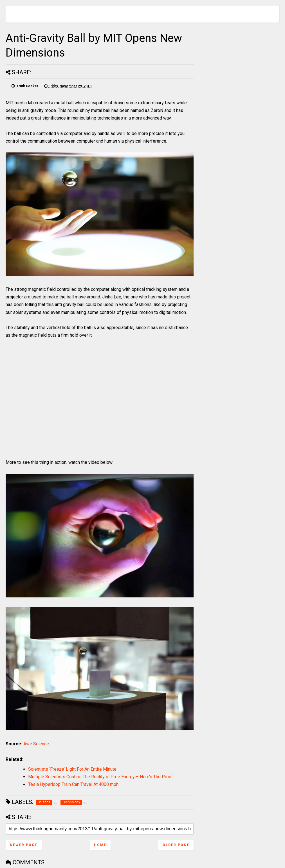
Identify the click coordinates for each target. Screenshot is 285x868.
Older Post (176, 845)
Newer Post (24, 845)
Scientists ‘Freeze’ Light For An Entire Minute (72, 769)
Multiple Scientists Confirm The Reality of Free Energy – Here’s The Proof (101, 777)
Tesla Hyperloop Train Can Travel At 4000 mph (73, 784)
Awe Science (36, 744)
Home (100, 845)
